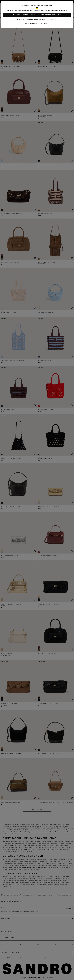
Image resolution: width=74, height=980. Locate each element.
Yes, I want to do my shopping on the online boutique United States (37, 15)
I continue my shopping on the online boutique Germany (37, 20)
